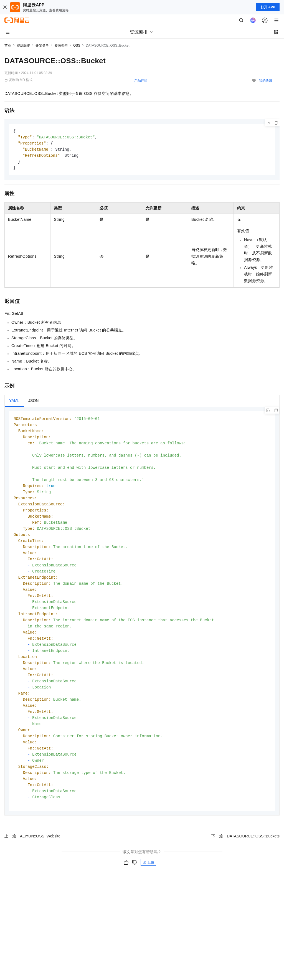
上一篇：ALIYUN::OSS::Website (32, 856)
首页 (8, 45)
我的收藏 (266, 81)
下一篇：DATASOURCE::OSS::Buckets (245, 856)
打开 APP (268, 7)
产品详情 (141, 80)
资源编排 (23, 45)
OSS (77, 45)
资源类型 (61, 45)
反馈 (148, 882)
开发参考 (42, 45)
